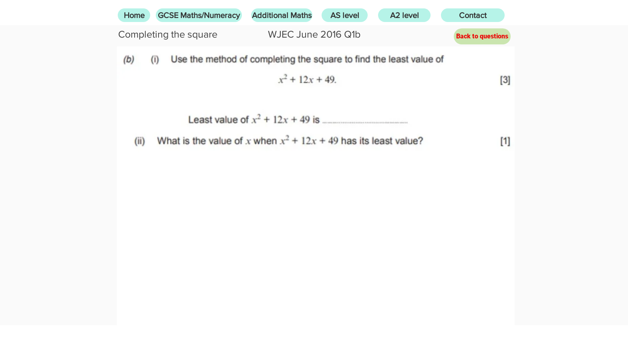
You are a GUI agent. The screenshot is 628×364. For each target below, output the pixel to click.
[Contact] (473, 15)
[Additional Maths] (282, 15)
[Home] (134, 15)
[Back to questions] (482, 36)
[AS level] (345, 15)
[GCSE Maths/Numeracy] (199, 15)
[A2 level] (404, 15)
